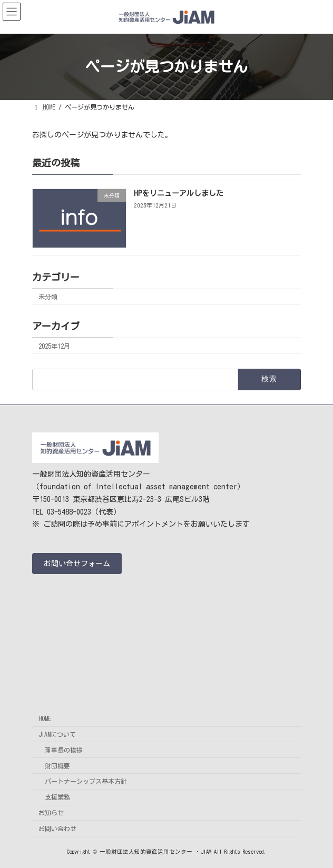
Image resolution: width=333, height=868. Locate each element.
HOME (45, 719)
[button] (77, 564)
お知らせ (51, 813)
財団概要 (57, 766)
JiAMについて (57, 734)
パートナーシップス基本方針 (86, 782)
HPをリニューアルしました (179, 193)
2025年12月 (54, 346)
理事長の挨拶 (64, 750)
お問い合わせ (57, 828)
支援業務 (57, 797)
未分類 (48, 297)
